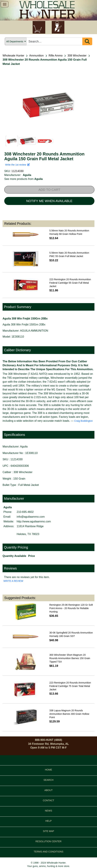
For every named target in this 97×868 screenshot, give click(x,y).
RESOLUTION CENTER (48, 841)
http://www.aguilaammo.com (34, 521)
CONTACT (49, 800)
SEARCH (48, 780)
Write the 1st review (17, 165)
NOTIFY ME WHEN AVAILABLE (49, 201)
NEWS (48, 811)
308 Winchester (77, 56)
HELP (49, 821)
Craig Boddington (84, 421)
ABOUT (48, 790)
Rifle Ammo (56, 56)
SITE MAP (48, 831)
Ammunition (36, 56)
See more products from (23, 179)
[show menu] (5, 4)
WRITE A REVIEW (13, 581)
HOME (48, 770)
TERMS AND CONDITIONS (48, 852)
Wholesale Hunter (13, 56)
